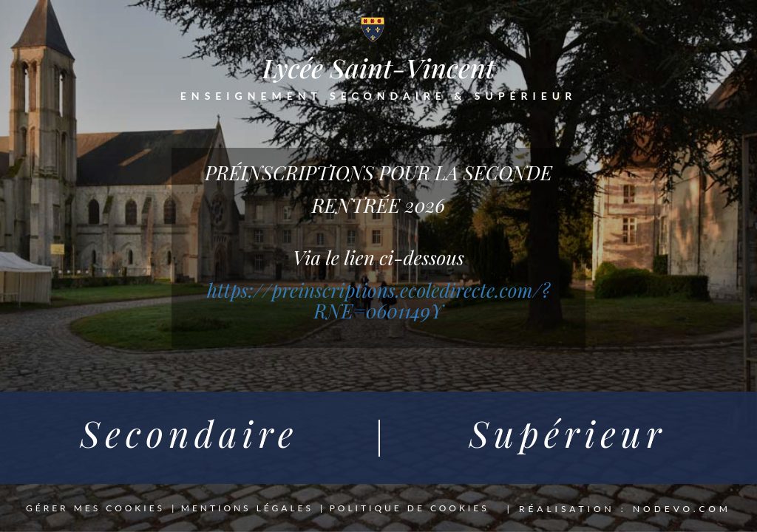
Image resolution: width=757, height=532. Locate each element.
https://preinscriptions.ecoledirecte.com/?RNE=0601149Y (378, 301)
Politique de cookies (410, 508)
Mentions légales (247, 508)
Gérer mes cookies (95, 508)
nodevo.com (682, 509)
